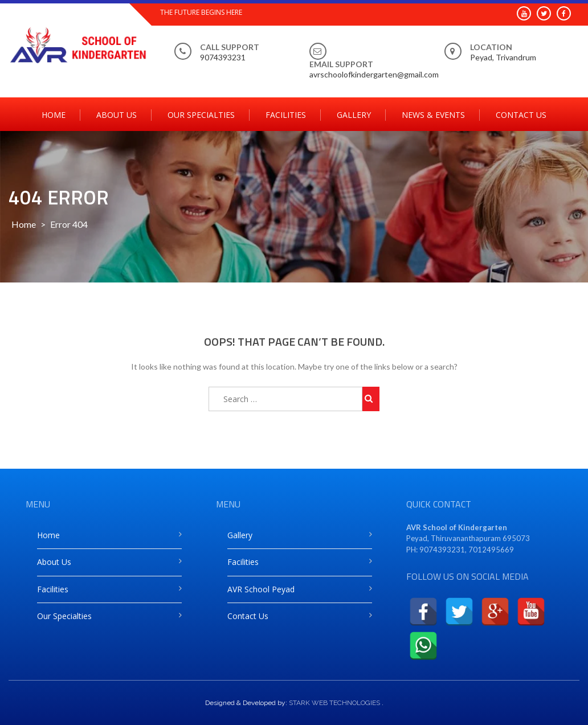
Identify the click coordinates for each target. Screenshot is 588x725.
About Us (117, 115)
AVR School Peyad (261, 589)
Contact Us (521, 115)
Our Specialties (201, 115)
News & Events (433, 115)
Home (54, 115)
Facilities (286, 115)
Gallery (354, 115)
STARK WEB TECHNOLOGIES (334, 703)
